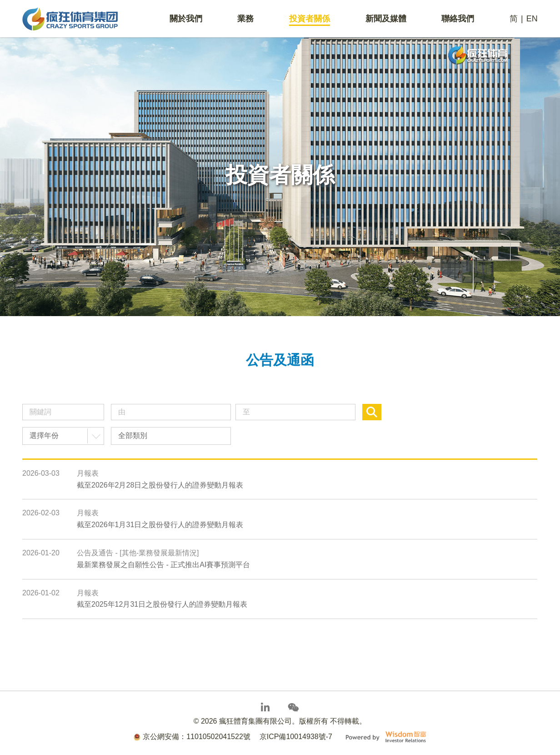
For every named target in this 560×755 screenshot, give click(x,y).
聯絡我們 (458, 19)
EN (532, 19)
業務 (245, 19)
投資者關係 (310, 19)
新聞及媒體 (386, 19)
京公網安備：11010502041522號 (192, 737)
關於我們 (186, 19)
